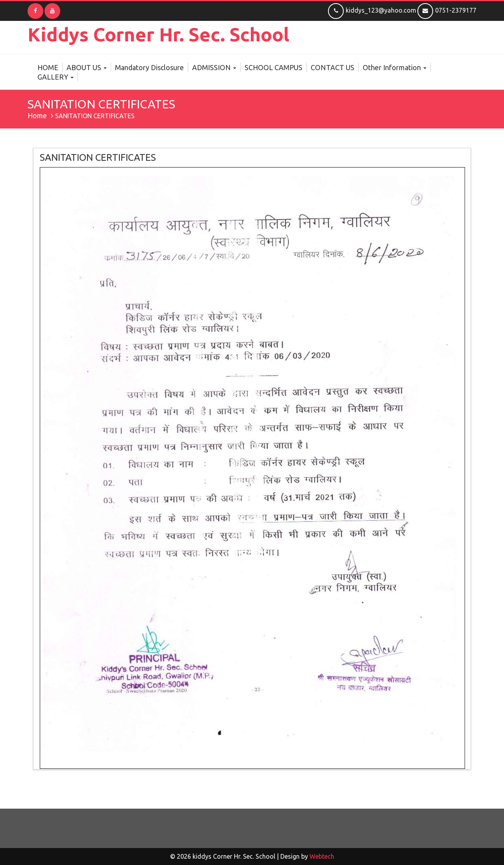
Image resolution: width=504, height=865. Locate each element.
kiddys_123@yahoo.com (372, 10)
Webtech (322, 856)
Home (37, 115)
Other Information (395, 67)
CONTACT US (333, 67)
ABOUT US (87, 67)
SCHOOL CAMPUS (273, 67)
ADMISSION (214, 67)
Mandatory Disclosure (149, 67)
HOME (48, 67)
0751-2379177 (447, 10)
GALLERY (56, 77)
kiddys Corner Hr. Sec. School (158, 34)
